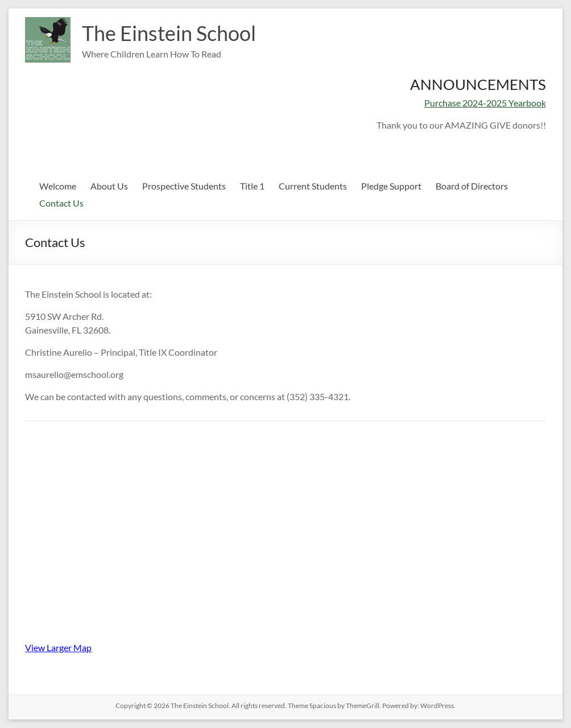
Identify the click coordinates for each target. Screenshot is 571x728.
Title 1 (252, 186)
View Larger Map (58, 647)
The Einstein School (169, 33)
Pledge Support (391, 186)
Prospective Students (184, 186)
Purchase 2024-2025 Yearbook (485, 103)
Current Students (313, 186)
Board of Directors (472, 186)
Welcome (58, 186)
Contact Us (61, 203)
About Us (109, 186)
